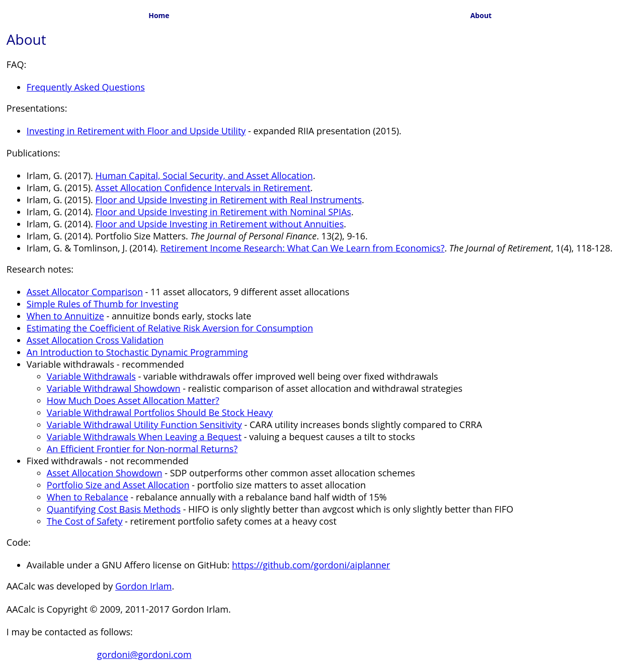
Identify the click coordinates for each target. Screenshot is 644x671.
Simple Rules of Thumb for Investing (103, 304)
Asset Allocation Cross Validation (95, 340)
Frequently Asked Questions (86, 87)
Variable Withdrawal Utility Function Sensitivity (144, 425)
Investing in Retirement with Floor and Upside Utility (136, 131)
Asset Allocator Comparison (85, 292)
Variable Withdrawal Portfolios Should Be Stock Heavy (160, 412)
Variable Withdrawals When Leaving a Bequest (144, 437)
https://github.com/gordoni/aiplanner (311, 565)
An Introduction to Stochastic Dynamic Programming (137, 352)
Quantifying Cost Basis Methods (114, 509)
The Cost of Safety (85, 521)
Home (159, 15)
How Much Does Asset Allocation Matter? (133, 400)
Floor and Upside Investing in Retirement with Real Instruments (228, 200)
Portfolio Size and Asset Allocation (118, 485)
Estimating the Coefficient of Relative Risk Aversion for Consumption (170, 328)
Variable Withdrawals (91, 376)
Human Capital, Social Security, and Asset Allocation (204, 176)
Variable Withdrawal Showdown (114, 388)
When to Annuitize (65, 316)
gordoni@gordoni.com (144, 654)
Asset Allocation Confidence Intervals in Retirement (203, 188)
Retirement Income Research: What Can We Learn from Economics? (303, 248)
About (481, 15)
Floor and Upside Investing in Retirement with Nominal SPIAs (223, 212)
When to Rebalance (88, 497)
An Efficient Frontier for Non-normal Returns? (142, 449)
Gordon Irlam (143, 586)
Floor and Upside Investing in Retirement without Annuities (219, 224)
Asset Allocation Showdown (105, 473)
